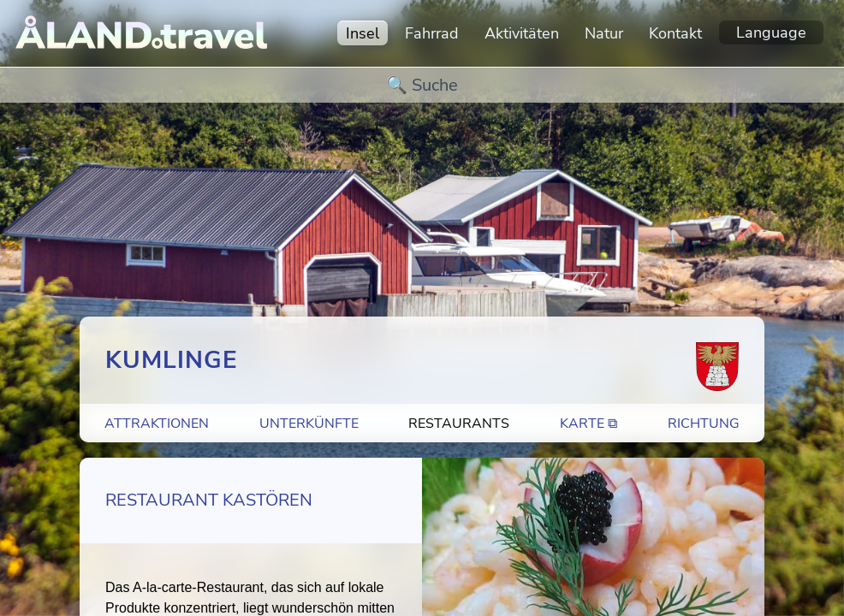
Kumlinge (172, 360)
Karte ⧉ (588, 423)
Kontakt (675, 33)
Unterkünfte (309, 423)
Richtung (704, 423)
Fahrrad (432, 33)
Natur (604, 33)
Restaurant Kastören (209, 500)
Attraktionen (157, 423)
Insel (363, 33)
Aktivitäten (522, 33)
